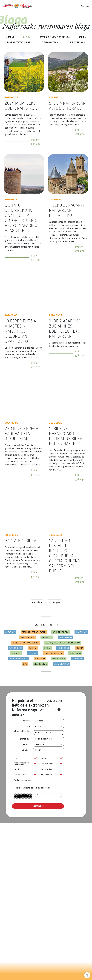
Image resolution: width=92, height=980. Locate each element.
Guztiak (10, 37)
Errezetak (40, 659)
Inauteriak (81, 632)
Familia (25, 769)
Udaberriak (75, 653)
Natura (82, 37)
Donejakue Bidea (51, 764)
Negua (47, 648)
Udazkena (16, 653)
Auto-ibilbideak (51, 775)
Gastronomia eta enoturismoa (55, 37)
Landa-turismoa (77, 42)
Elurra (80, 648)
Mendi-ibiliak (59, 659)
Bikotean (32, 653)
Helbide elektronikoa (22, 733)
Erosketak (47, 637)
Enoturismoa (65, 637)
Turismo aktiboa (50, 42)
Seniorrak (77, 659)
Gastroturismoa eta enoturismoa (25, 764)
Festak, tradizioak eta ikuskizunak (63, 643)
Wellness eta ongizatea (25, 780)
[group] (25, 758)
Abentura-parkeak (53, 653)
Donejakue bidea (61, 632)
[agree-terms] (14, 788)
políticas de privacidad (42, 788)
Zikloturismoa (27, 637)
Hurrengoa (54, 602)
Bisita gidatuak (61, 664)
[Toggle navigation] (88, 6)
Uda (25, 664)
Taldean (33, 648)
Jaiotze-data (25, 739)
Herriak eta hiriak (19, 659)
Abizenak (27, 721)
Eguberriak (63, 648)
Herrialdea (26, 744)
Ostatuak (10, 632)
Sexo (28, 726)
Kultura (27, 37)
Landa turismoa (25, 775)
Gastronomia (15, 648)
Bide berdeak (40, 664)
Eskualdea (26, 750)
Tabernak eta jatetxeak (34, 632)
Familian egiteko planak (19, 42)
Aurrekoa (37, 602)
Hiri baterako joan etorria (25, 643)
